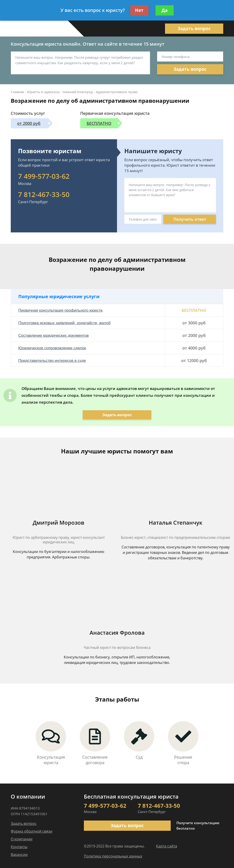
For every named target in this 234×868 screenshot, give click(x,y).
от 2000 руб (29, 123)
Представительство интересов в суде (52, 361)
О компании (22, 839)
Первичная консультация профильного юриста (60, 310)
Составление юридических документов (53, 335)
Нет (139, 10)
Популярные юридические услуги (59, 296)
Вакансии (19, 855)
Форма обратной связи (32, 831)
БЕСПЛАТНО (99, 123)
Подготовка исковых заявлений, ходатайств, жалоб (64, 323)
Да (165, 10)
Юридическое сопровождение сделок (52, 348)
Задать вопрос (194, 29)
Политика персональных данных (113, 856)
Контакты (19, 847)
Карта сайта (167, 846)
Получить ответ (190, 219)
